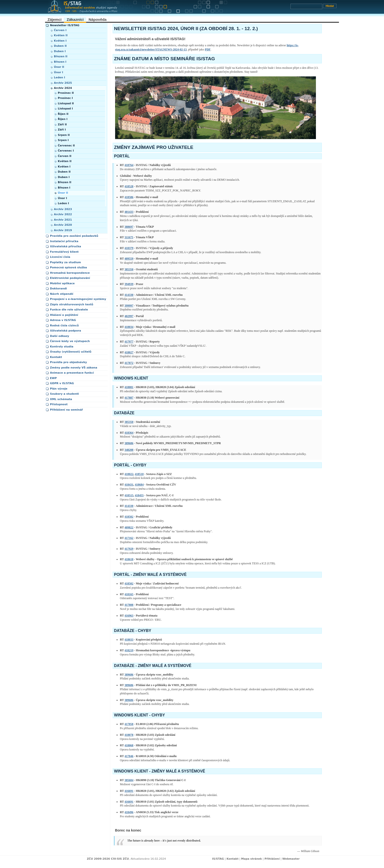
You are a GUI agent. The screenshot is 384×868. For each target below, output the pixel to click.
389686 (129, 443)
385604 (129, 780)
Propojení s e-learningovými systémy (78, 299)
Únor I (59, 72)
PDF (208, 49)
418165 (129, 594)
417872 (129, 363)
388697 (129, 227)
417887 (129, 398)
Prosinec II (66, 93)
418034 (129, 327)
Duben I (60, 51)
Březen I (60, 62)
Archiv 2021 (63, 220)
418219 (129, 650)
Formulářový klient (64, 252)
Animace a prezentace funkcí (72, 373)
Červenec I (66, 151)
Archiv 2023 (63, 209)
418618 (129, 559)
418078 (129, 735)
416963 (129, 616)
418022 (129, 474)
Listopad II (66, 103)
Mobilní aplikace (62, 283)
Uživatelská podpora (66, 331)
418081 (129, 387)
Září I (62, 130)
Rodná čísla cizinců (64, 326)
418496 (129, 812)
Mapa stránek (252, 859)
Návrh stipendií (62, 294)
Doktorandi (58, 289)
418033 (129, 640)
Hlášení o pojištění (64, 315)
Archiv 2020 (63, 225)
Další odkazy (60, 336)
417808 (129, 605)
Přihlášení (272, 859)
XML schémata (61, 399)
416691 (129, 791)
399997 (129, 306)
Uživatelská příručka (66, 246)
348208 (129, 450)
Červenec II (66, 146)
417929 (129, 549)
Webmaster (291, 859)
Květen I (60, 41)
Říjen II (63, 114)
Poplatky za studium (66, 262)
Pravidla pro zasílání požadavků (74, 236)
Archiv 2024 (63, 88)
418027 (129, 352)
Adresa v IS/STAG (63, 320)
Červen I (60, 30)
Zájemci (54, 19)
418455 (139, 495)
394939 (129, 284)
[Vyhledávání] (306, 6)
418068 (129, 745)
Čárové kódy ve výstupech (70, 341)
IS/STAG (218, 859)
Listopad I (65, 109)
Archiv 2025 (63, 83)
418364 (129, 433)
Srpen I (63, 140)
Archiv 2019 (63, 230)
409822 (129, 527)
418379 (129, 248)
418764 (129, 165)
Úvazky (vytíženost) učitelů (71, 352)
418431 (129, 485)
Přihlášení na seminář (66, 410)
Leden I (60, 77)
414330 (129, 295)
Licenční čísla (60, 257)
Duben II (60, 46)
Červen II (65, 156)
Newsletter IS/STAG (65, 25)
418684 (139, 485)
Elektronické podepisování (70, 278)
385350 (129, 269)
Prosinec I (65, 98)
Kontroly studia (62, 347)
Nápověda (98, 19)
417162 (129, 538)
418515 (129, 495)
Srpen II (64, 135)
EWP (53, 378)
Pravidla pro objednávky (68, 362)
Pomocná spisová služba (68, 268)
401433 (129, 212)
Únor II (59, 67)
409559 (129, 259)
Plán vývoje (59, 389)
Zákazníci (75, 19)
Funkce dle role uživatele (69, 310)
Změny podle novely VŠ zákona (74, 368)
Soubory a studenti (64, 394)
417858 (129, 724)
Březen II (61, 56)
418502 (129, 517)
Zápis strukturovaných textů (72, 304)
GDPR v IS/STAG (62, 383)
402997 (129, 316)
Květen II (61, 35)
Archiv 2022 (63, 214)
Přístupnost (59, 404)
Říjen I (63, 119)
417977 (129, 342)
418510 (139, 474)
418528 (129, 186)
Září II (62, 125)
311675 (129, 237)
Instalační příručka (64, 241)
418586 (129, 197)
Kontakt (56, 357)
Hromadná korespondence (70, 273)
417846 (129, 756)
